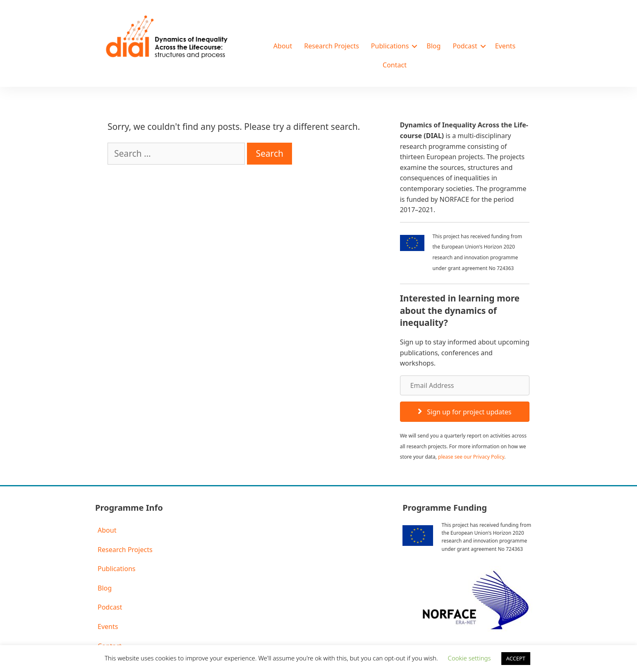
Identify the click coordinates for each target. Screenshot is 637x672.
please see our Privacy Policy (471, 457)
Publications (390, 46)
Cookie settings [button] (469, 658)
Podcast (465, 46)
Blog (433, 46)
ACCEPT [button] (516, 658)
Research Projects (332, 46)
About (283, 46)
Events (505, 46)
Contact (395, 65)
